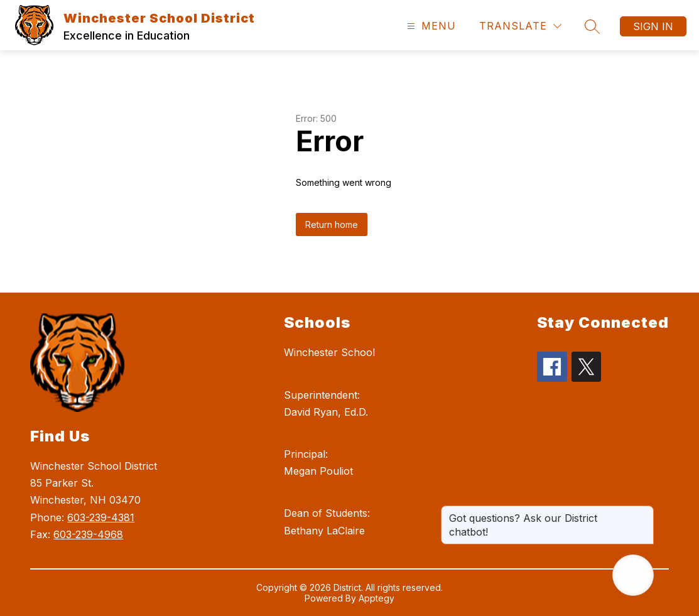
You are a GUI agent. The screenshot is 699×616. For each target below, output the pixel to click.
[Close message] (644, 512)
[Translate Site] (520, 26)
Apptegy (377, 598)
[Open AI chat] (633, 575)
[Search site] (592, 26)
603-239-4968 (88, 534)
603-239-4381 (101, 517)
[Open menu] (430, 26)
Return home (332, 224)
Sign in (653, 26)
